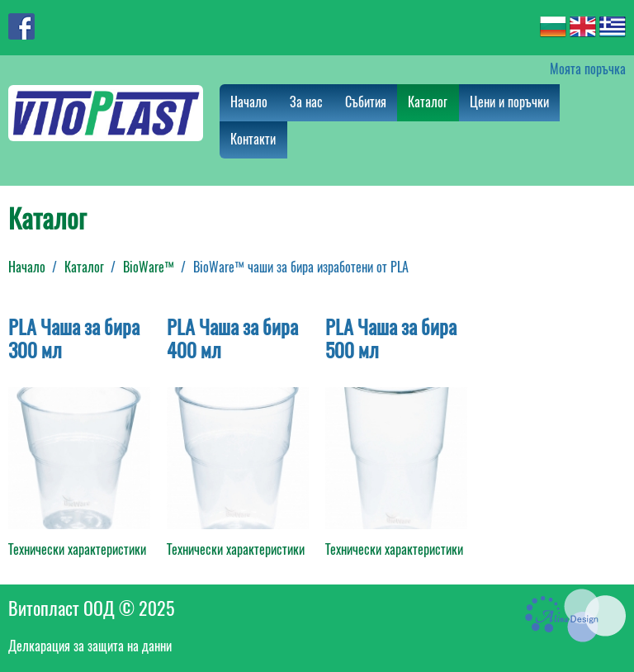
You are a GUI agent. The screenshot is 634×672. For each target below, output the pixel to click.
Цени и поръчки (509, 102)
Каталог (428, 102)
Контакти (253, 139)
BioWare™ (149, 267)
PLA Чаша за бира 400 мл (232, 338)
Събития (366, 102)
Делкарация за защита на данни (90, 646)
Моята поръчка (588, 69)
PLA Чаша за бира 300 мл (74, 338)
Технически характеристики (77, 549)
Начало (249, 102)
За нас (306, 102)
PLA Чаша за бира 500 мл (391, 338)
